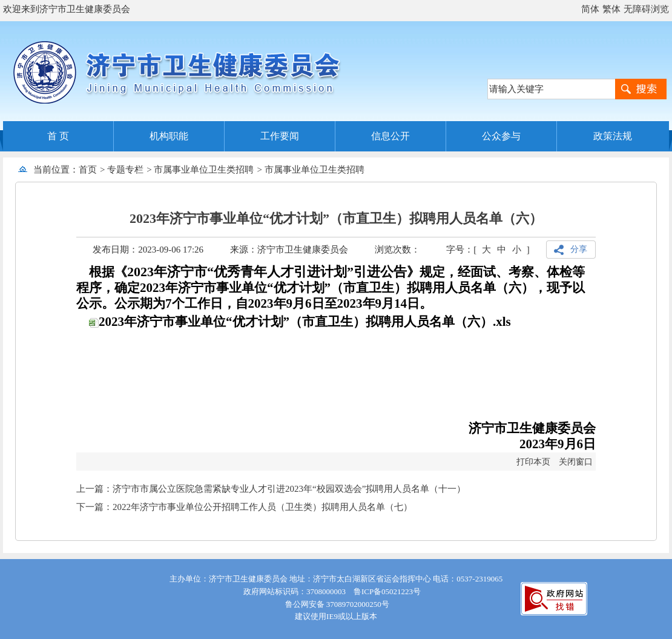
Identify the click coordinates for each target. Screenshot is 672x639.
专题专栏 (125, 170)
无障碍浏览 (646, 9)
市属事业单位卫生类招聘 (204, 170)
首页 (88, 170)
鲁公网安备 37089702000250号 (336, 604)
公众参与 (501, 136)
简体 (590, 9)
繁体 (611, 9)
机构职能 (169, 136)
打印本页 (533, 462)
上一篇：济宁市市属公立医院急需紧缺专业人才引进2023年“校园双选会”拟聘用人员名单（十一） (271, 489)
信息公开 (390, 136)
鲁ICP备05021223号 (387, 591)
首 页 (58, 136)
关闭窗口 (576, 462)
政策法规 (613, 136)
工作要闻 (280, 136)
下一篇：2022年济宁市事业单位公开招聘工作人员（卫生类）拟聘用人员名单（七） (244, 507)
